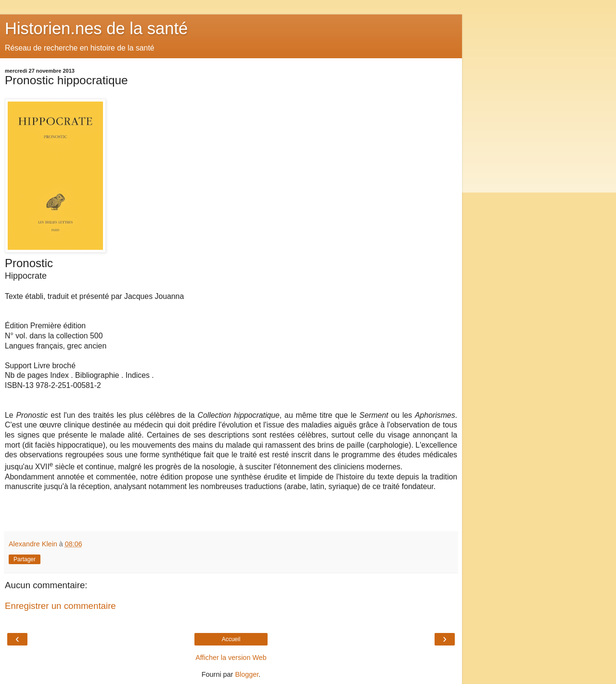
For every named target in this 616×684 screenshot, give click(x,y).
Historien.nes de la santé (96, 28)
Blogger (247, 674)
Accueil (231, 639)
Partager (25, 559)
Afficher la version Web (231, 658)
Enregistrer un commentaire (60, 606)
